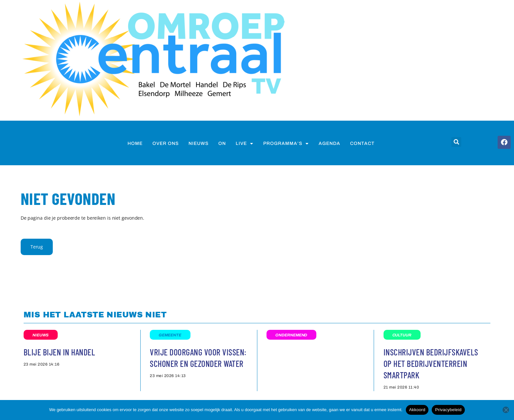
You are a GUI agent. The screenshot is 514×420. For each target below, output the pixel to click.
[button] (456, 142)
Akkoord (417, 410)
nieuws (198, 143)
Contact (362, 143)
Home (135, 143)
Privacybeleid (448, 410)
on (222, 143)
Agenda (329, 143)
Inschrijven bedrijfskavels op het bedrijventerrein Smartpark (431, 363)
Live (245, 144)
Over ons (166, 143)
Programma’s (286, 144)
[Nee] (506, 410)
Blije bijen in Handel (59, 352)
